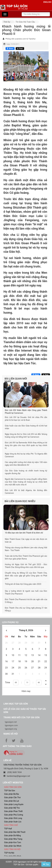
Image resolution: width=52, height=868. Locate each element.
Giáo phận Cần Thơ (12, 797)
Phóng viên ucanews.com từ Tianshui (20, 39)
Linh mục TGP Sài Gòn (16, 704)
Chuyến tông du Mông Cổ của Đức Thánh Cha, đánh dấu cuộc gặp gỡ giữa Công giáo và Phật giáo (26, 576)
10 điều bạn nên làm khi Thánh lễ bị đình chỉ (24, 533)
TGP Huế (8, 829)
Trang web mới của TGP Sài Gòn (21, 717)
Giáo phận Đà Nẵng (12, 835)
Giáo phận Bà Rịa (12, 794)
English (47, 2)
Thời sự (7, 22)
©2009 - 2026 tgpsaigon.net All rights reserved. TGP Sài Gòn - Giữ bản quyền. (26, 863)
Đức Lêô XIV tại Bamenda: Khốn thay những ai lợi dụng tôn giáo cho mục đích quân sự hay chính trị (26, 445)
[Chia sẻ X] (20, 49)
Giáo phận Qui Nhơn (13, 846)
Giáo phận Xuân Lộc (13, 822)
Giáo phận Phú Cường (14, 815)
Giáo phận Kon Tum (13, 842)
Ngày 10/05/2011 (13, 44)
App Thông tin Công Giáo (17, 746)
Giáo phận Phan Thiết (13, 811)
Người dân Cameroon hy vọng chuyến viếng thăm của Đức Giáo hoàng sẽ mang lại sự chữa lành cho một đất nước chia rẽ (26, 482)
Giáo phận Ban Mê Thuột (15, 832)
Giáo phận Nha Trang (13, 839)
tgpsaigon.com (11, 725)
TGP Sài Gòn (10, 791)
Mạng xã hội (11, 734)
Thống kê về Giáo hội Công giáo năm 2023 (23, 584)
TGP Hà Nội (9, 853)
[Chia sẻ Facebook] (10, 49)
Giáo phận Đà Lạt (12, 801)
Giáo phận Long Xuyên (14, 804)
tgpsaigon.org (11, 729)
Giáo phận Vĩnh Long (13, 818)
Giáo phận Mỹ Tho (12, 808)
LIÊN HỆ (7, 760)
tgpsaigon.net (11, 722)
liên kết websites (13, 783)
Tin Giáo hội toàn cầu (25, 22)
